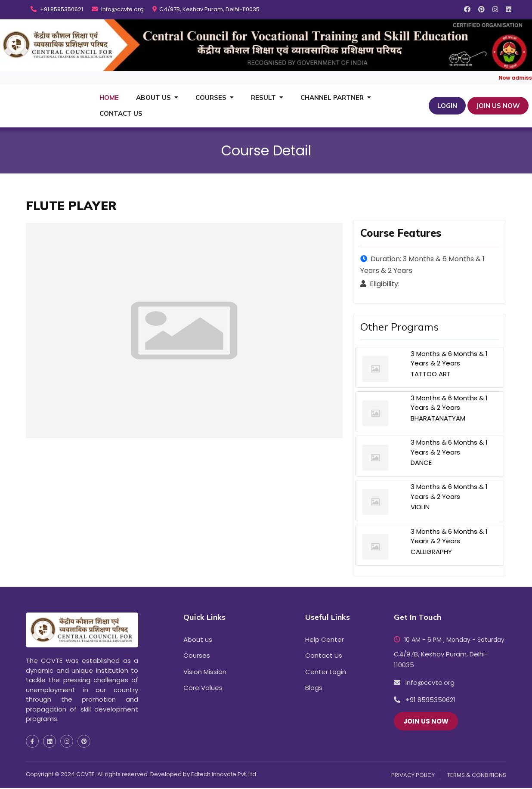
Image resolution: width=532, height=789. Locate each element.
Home (109, 97)
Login (447, 106)
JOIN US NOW (498, 106)
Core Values (203, 688)
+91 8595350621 (57, 9)
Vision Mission (205, 672)
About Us (153, 97)
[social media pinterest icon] (481, 9)
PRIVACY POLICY (413, 775)
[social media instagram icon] (495, 9)
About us (198, 640)
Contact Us (121, 113)
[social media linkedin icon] (509, 9)
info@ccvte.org (118, 9)
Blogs (314, 688)
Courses (211, 97)
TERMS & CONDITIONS (477, 775)
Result (263, 97)
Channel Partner (332, 97)
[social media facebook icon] (467, 9)
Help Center (325, 640)
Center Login (326, 672)
